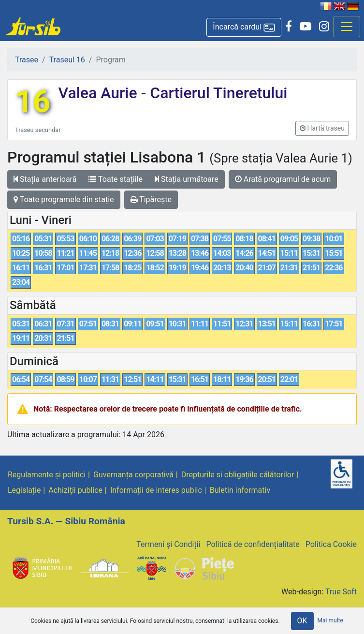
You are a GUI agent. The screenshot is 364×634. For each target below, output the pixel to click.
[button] (244, 27)
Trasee (27, 60)
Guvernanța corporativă (133, 475)
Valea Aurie (99, 93)
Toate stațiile (116, 179)
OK (302, 621)
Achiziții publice (75, 490)
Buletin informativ (240, 490)
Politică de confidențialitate (253, 544)
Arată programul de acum (283, 179)
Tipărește (151, 199)
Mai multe (330, 621)
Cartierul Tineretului (217, 93)
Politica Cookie (331, 544)
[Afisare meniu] (347, 27)
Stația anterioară (45, 179)
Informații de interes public (156, 490)
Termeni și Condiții (168, 544)
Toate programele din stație (64, 199)
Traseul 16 (67, 60)
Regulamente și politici (47, 475)
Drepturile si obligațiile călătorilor (238, 475)
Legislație (24, 490)
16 (33, 102)
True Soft (341, 592)
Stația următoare (187, 179)
